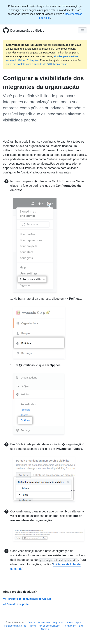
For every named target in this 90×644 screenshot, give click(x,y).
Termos (32, 623)
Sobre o (45, 629)
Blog (81, 626)
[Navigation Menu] (82, 30)
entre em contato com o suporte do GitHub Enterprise (37, 64)
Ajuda (78, 623)
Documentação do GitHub (27, 31)
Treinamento (69, 626)
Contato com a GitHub (15, 626)
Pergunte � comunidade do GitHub (27, 599)
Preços (32, 626)
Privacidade (44, 623)
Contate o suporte (16, 604)
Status (70, 623)
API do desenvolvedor (49, 626)
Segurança (58, 623)
